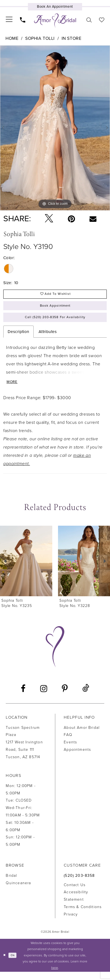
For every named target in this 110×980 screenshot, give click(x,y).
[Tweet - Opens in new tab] (49, 219)
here (55, 976)
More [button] (13, 390)
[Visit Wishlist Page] (102, 20)
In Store (71, 38)
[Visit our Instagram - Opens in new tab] (44, 697)
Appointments (77, 758)
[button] (9, 20)
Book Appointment (55, 309)
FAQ (68, 743)
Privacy (71, 923)
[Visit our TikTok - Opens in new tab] (86, 697)
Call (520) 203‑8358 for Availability (55, 323)
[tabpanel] (55, 128)
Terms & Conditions (83, 915)
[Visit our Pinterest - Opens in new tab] (65, 697)
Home (12, 38)
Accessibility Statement (76, 904)
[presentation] (26, 569)
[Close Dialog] (5, 964)
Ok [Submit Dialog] (15, 963)
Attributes (48, 338)
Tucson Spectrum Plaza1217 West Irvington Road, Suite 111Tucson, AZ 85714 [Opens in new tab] (24, 751)
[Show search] (89, 20)
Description (18, 338)
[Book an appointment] (55, 7)
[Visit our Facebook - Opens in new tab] (23, 697)
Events (70, 751)
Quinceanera (18, 891)
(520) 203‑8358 (79, 884)
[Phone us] (23, 20)
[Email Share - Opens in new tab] (93, 219)
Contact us (75, 893)
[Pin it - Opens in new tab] (71, 219)
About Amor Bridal (82, 736)
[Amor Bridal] (55, 21)
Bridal (11, 884)
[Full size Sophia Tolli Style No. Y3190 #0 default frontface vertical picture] (55, 128)
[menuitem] (9, 20)
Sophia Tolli (40, 38)
